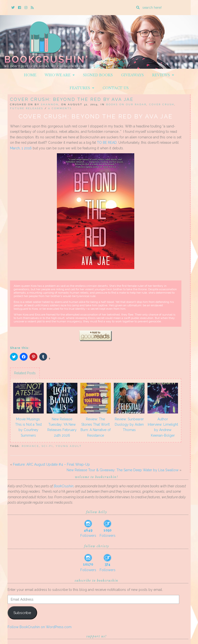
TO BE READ (107, 143)
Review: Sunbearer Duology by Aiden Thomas (129, 425)
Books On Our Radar (126, 104)
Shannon (50, 104)
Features (82, 88)
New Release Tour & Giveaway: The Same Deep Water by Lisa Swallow (123, 470)
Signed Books (98, 75)
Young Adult (69, 446)
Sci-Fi (47, 446)
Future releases (27, 108)
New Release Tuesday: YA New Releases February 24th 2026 (62, 427)
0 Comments (60, 108)
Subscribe (22, 613)
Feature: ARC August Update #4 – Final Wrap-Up (51, 464)
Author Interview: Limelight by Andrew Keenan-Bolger (163, 427)
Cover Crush (162, 104)
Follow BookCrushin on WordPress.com (40, 627)
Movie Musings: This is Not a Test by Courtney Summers (28, 427)
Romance (30, 446)
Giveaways (132, 75)
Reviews (163, 75)
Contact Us (116, 88)
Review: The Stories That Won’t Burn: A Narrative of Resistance (96, 427)
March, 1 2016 (21, 148)
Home (30, 75)
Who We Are (60, 75)
